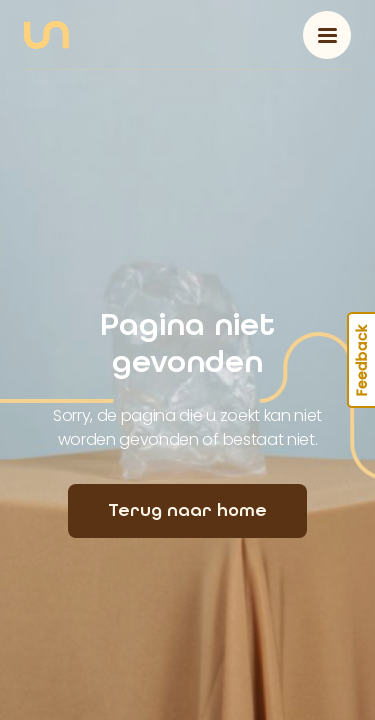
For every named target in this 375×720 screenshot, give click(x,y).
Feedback (362, 360)
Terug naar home (187, 510)
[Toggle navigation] (327, 35)
